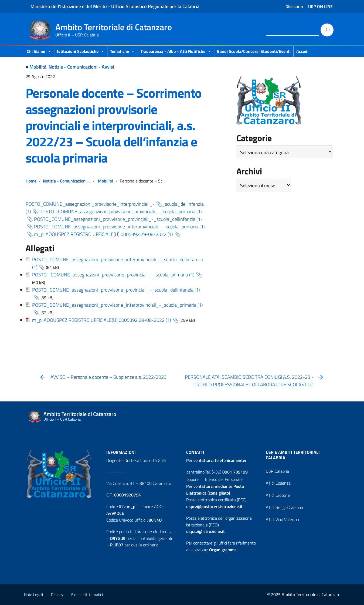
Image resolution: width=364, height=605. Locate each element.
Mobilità (38, 67)
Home (31, 181)
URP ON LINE (320, 6)
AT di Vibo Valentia (282, 519)
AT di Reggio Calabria (284, 507)
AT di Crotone (278, 495)
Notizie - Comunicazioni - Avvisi (81, 67)
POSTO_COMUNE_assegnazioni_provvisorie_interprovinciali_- (90, 204)
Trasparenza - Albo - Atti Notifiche (176, 51)
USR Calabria (277, 471)
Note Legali (33, 595)
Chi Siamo (39, 51)
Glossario (294, 6)
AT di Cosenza (278, 483)
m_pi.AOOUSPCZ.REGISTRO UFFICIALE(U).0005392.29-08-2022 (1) (103, 234)
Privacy (57, 595)
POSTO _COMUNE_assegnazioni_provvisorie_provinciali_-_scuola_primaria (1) (113, 275)
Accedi (302, 51)
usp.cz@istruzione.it (205, 531)
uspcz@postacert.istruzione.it (214, 506)
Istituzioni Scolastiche (81, 51)
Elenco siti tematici (87, 595)
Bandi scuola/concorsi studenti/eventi (254, 51)
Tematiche (123, 51)
